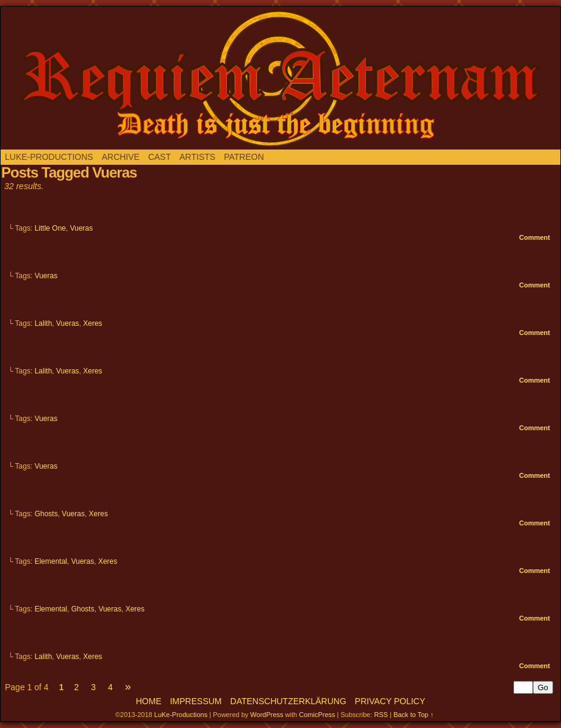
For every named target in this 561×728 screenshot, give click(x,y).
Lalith (44, 323)
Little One (50, 228)
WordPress (266, 715)
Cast (159, 157)
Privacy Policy (390, 701)
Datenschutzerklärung (288, 701)
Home (149, 701)
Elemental (51, 561)
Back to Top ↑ (413, 715)
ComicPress (317, 715)
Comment (534, 237)
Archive (121, 157)
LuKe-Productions (49, 157)
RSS (381, 715)
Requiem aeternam (280, 78)
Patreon (244, 157)
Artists (197, 157)
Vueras (82, 228)
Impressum (196, 701)
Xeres (92, 323)
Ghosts (46, 514)
